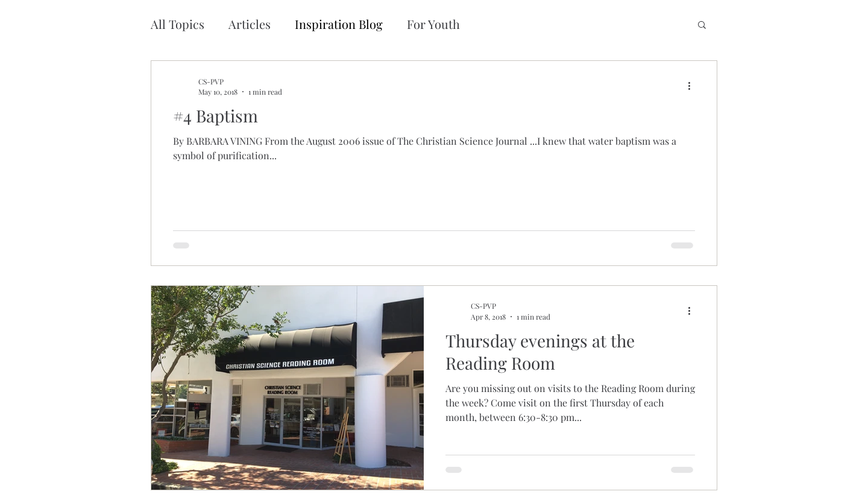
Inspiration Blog (339, 24)
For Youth (433, 24)
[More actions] (693, 86)
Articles (250, 24)
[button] (702, 26)
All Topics (178, 24)
